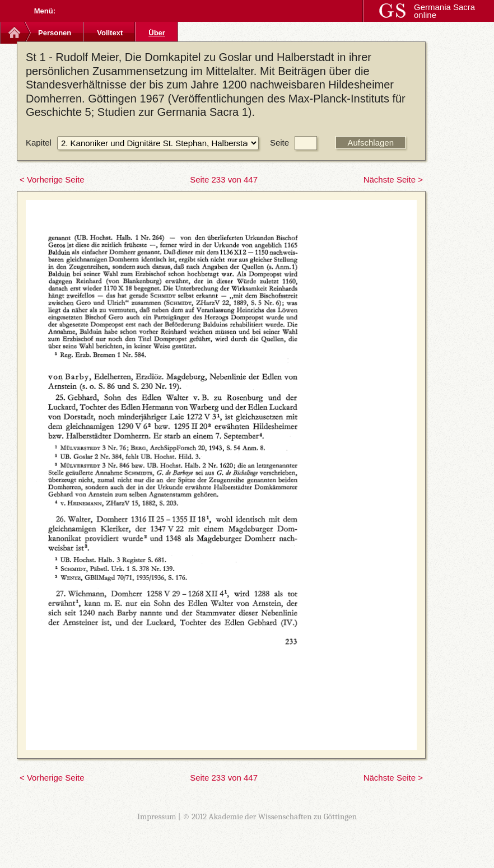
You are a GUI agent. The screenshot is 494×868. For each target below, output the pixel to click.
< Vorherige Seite (52, 179)
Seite (279, 143)
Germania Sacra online (444, 11)
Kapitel (39, 143)
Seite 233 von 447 (224, 179)
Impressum (157, 816)
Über (157, 33)
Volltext (110, 33)
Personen (55, 33)
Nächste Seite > (393, 179)
